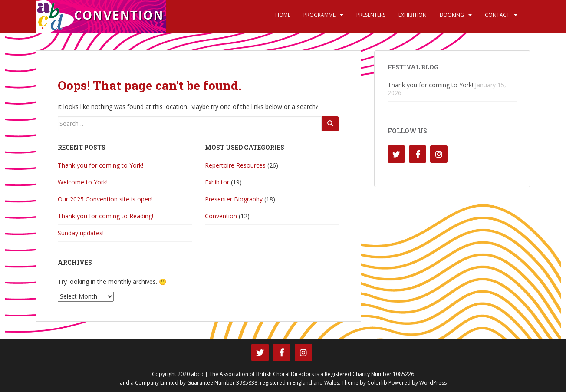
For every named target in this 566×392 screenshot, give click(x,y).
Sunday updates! (81, 233)
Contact (497, 15)
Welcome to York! (83, 182)
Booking (452, 15)
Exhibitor (217, 182)
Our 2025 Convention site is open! (105, 199)
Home (283, 15)
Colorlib (377, 383)
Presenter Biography (234, 199)
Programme (319, 15)
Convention (221, 216)
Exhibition (413, 15)
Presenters (371, 15)
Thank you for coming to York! (100, 165)
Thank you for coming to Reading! (105, 216)
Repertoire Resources (235, 165)
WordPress (433, 383)
